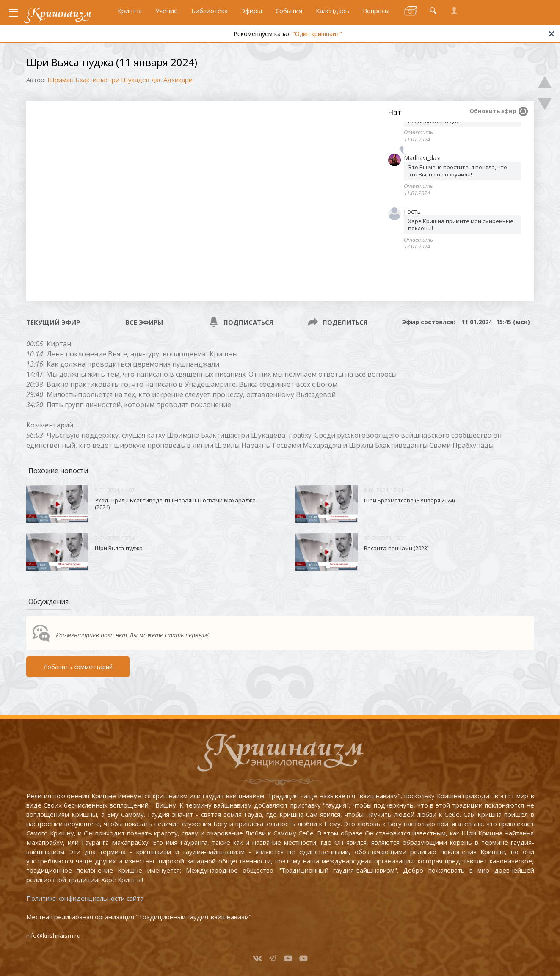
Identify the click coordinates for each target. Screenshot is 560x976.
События (289, 16)
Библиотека (210, 16)
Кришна (130, 16)
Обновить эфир (493, 111)
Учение (167, 16)
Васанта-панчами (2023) (396, 548)
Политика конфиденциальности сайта (85, 898)
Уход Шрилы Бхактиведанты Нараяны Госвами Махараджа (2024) (175, 504)
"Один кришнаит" (346, 39)
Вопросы (376, 16)
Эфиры (252, 16)
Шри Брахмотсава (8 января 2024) (409, 500)
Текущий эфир (53, 322)
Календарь (332, 16)
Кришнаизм (61, 16)
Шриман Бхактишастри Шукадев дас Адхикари (120, 80)
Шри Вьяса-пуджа (119, 548)
